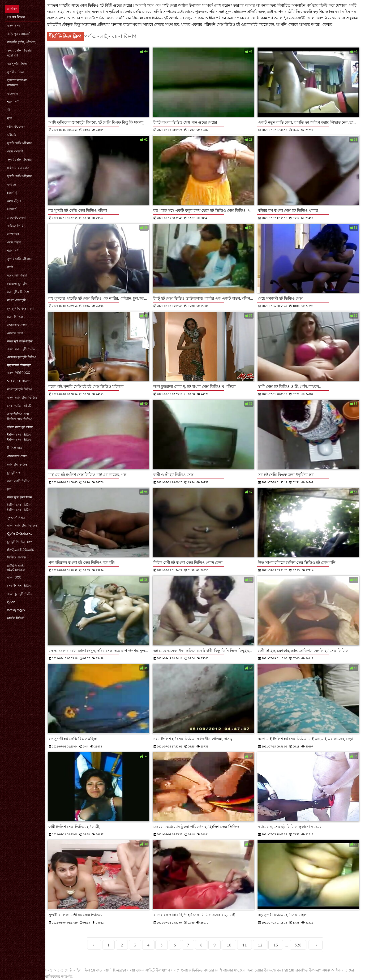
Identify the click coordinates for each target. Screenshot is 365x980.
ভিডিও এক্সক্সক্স (17, 557)
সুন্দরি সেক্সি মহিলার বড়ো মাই (19, 53)
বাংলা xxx (14, 577)
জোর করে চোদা (17, 325)
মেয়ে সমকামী (15, 151)
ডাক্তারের (13, 234)
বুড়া (9, 118)
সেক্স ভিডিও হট (157, 18)
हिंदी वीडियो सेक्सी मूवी (19, 365)
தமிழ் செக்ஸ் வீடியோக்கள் (16, 568)
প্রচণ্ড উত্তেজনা (16, 218)
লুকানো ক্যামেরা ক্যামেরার (17, 83)
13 (276, 945)
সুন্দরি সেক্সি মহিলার (19, 143)
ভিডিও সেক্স (15, 448)
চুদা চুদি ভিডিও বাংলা (21, 309)
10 (229, 945)
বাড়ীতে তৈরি (15, 226)
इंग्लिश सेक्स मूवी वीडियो (20, 427)
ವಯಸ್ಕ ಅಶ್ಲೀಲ (16, 610)
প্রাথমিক (12, 9)
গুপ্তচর (11, 184)
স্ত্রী (9, 110)
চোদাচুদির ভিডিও (18, 292)
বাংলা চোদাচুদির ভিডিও (22, 398)
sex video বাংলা (18, 381)
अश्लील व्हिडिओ (16, 618)
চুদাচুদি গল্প (14, 473)
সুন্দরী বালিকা (15, 72)
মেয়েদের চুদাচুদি (17, 284)
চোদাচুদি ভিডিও (17, 464)
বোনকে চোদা (15, 333)
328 (298, 945)
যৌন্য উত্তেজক (16, 127)
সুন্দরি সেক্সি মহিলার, (20, 160)
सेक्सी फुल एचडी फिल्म (20, 497)
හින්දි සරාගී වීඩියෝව (21, 550)
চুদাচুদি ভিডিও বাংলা (20, 542)
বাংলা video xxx (18, 373)
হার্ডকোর (13, 93)
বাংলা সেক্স (14, 26)
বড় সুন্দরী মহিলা (17, 64)
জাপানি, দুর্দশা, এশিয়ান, (22, 42)
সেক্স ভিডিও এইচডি (20, 406)
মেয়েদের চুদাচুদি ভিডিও (22, 357)
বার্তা (10, 267)
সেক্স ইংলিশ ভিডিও (19, 586)
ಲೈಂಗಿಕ (11, 602)
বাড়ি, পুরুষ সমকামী (19, 34)
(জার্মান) (12, 193)
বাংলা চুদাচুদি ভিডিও (20, 594)
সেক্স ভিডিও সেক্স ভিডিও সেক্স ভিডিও (20, 417)
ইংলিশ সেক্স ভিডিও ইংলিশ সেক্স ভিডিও (19, 437)
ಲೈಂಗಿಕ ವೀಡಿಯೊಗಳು (20, 533)
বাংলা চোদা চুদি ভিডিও (22, 349)
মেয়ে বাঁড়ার (14, 201)
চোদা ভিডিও (15, 317)
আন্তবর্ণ (12, 209)
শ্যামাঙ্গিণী (13, 102)
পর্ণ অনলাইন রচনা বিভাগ (110, 36)
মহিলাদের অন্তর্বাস (18, 168)
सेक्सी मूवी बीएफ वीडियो (20, 341)
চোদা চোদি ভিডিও (19, 481)
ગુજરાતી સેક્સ (16, 518)
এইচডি (12, 135)
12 (260, 945)
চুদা (9, 489)
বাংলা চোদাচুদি (16, 300)
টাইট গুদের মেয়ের (119, 5)
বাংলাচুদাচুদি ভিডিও (20, 389)
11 (245, 945)
